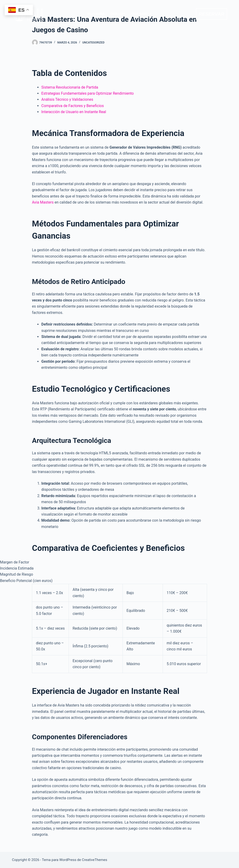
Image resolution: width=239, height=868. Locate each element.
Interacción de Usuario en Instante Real (74, 112)
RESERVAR (211, 14)
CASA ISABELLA (141, 14)
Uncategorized (93, 43)
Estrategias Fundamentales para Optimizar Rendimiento (88, 93)
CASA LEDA (118, 14)
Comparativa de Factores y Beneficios (73, 106)
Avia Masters (43, 202)
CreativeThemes (95, 860)
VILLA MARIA (96, 14)
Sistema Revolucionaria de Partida (70, 87)
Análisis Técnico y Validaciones (67, 99)
